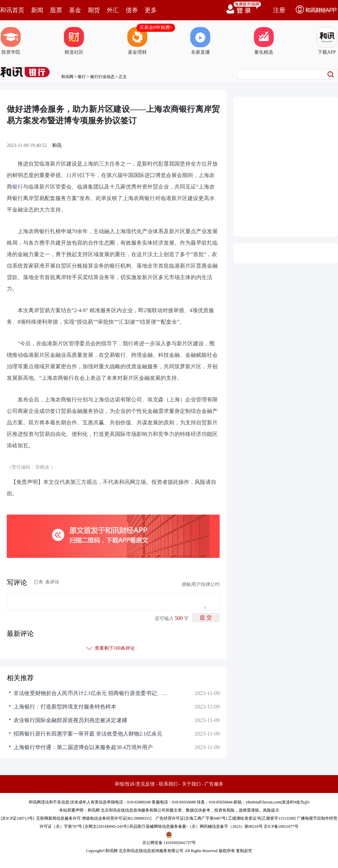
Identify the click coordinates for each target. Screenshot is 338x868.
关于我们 (191, 784)
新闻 (37, 10)
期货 (94, 10)
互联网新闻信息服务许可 (58, 818)
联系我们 (168, 784)
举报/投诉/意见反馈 (135, 784)
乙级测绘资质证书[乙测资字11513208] (262, 818)
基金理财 (137, 41)
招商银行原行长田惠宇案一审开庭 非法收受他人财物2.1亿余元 (88, 734)
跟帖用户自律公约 (201, 584)
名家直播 (200, 41)
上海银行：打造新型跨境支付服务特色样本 (65, 707)
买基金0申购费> (156, 28)
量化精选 (264, 41)
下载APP (327, 41)
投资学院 (11, 41)
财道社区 (74, 41)
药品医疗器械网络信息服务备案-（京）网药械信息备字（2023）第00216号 (196, 826)
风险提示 (271, 810)
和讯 (57, 145)
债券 (132, 10)
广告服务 (214, 784)
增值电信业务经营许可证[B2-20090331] (117, 818)
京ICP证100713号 (17, 818)
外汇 (113, 10)
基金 (75, 10)
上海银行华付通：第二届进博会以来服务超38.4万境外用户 (83, 747)
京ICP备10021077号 (281, 826)
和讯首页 (12, 10)
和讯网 (67, 77)
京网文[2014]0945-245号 (106, 826)
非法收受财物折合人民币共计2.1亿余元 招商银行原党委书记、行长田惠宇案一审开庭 (91, 693)
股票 (56, 10)
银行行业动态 (102, 77)
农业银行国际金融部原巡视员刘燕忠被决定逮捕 (70, 720)
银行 (82, 77)
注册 (279, 10)
